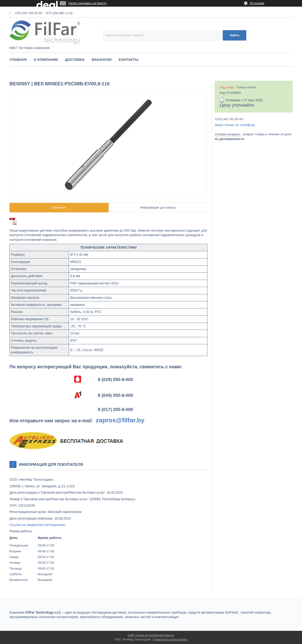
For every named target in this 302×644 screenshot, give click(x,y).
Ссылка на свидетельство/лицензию (37, 525)
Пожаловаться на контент (170, 640)
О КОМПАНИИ (46, 59)
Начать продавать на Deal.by (87, 3)
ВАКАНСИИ (102, 59)
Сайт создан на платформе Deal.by (151, 635)
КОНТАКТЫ (129, 59)
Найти (235, 35)
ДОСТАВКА (75, 59)
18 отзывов (257, 3)
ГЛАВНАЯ (18, 59)
